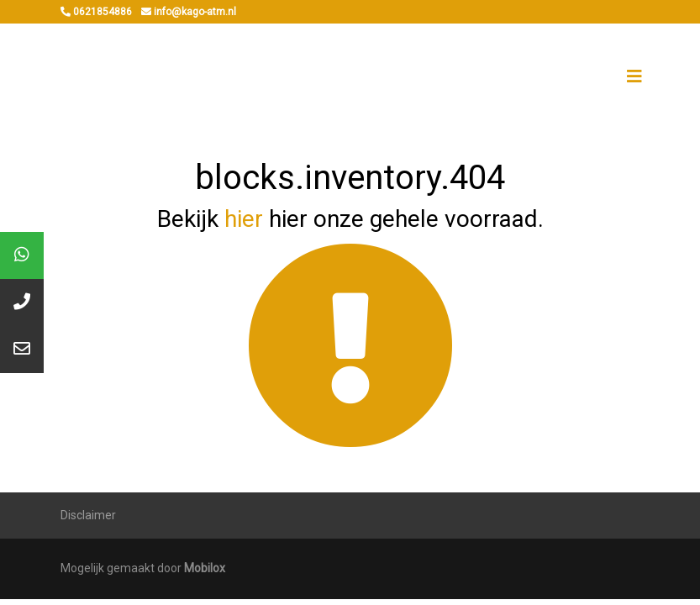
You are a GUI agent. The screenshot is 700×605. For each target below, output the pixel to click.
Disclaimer (88, 515)
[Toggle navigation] (634, 76)
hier (244, 219)
